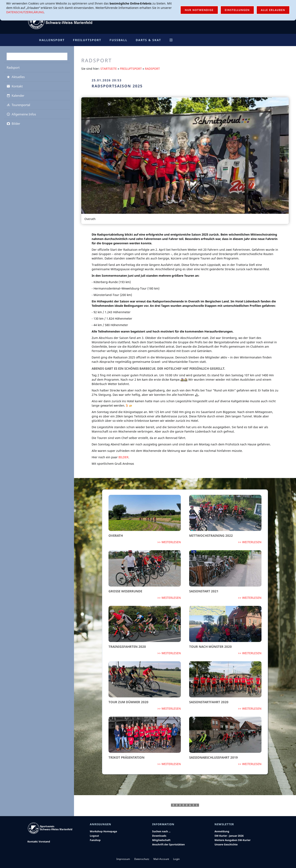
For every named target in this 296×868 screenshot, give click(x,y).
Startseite (109, 69)
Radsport (152, 69)
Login (262, 6)
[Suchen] (37, 56)
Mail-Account (242, 6)
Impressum (123, 859)
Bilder (123, 457)
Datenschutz (142, 859)
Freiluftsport (131, 69)
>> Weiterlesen (169, 542)
